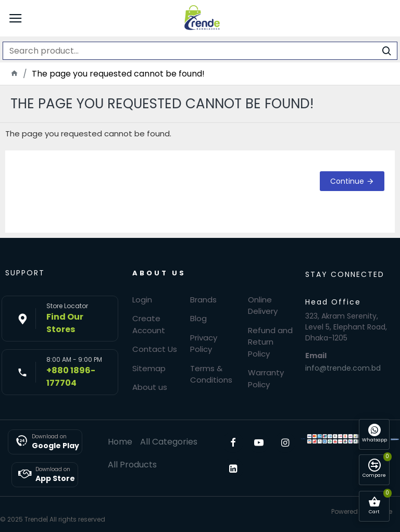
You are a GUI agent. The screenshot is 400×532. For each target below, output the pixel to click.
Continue (347, 181)
